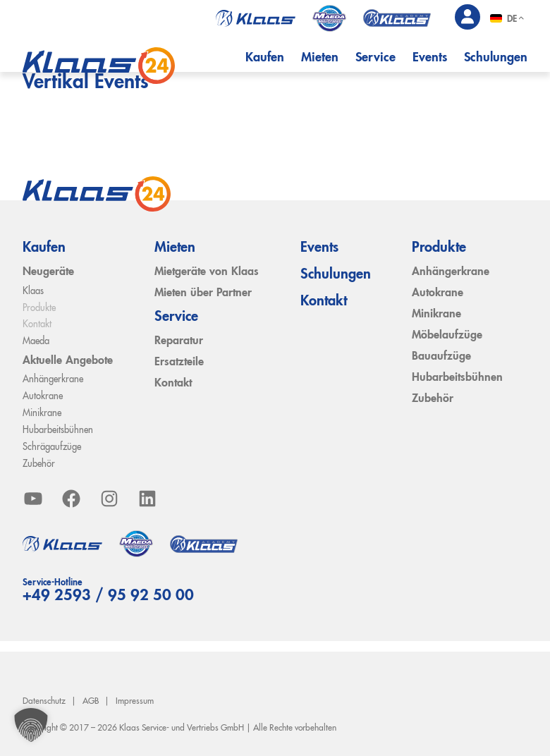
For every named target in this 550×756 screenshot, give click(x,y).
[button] (31, 725)
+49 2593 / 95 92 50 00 (108, 596)
